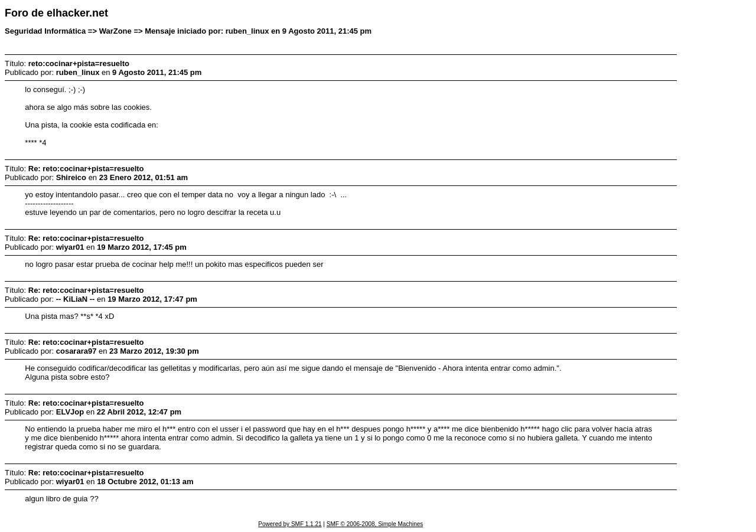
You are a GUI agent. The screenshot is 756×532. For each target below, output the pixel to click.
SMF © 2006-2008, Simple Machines (375, 524)
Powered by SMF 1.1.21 (290, 524)
